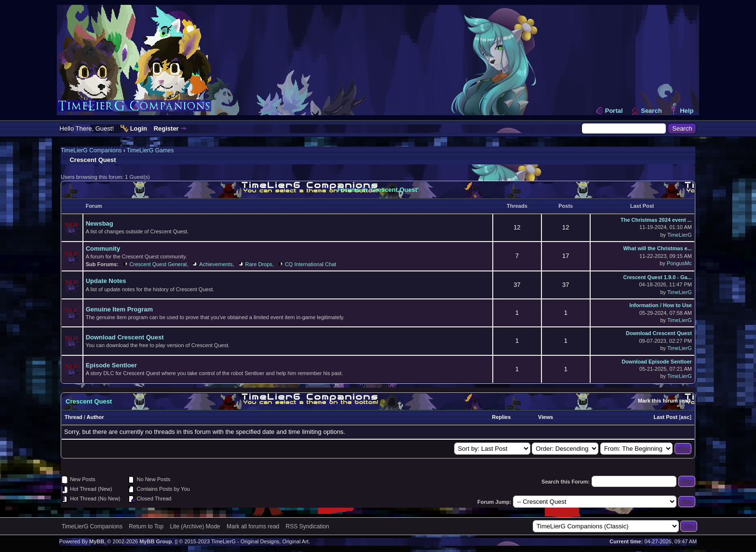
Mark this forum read (664, 401)
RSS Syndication (308, 526)
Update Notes (106, 281)
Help (687, 111)
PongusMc (679, 263)
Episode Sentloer (111, 365)
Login (139, 128)
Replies (501, 417)
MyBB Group (155, 541)
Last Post (666, 417)
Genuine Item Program (119, 309)
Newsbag (100, 223)
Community (103, 249)
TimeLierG (680, 235)
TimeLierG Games (150, 150)
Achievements (216, 264)
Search (651, 111)
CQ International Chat (310, 264)
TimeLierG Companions (91, 150)
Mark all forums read (253, 526)
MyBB (97, 541)
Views (546, 417)
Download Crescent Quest (125, 337)
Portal (614, 111)
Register (166, 128)
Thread (74, 417)
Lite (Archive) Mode (195, 526)
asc (685, 417)
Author (95, 417)
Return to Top (146, 526)
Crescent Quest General (158, 264)
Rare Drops (259, 264)
